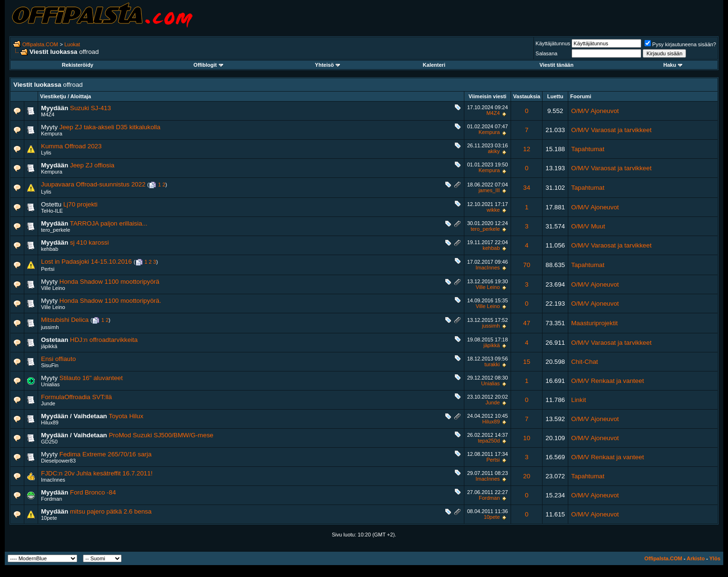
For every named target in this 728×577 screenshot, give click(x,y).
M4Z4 (48, 114)
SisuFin (50, 365)
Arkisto (696, 558)
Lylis (46, 153)
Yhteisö (328, 65)
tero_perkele (56, 230)
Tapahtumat (588, 149)
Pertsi (48, 269)
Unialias (50, 384)
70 (527, 265)
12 (527, 149)
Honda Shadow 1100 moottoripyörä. (110, 301)
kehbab (50, 249)
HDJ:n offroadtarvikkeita (104, 340)
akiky (494, 151)
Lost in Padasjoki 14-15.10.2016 (86, 262)
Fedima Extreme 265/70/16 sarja (106, 454)
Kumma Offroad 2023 (71, 146)
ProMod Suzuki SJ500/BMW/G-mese (161, 435)
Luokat (72, 44)
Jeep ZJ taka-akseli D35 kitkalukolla (110, 127)
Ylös (715, 558)
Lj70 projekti (81, 204)
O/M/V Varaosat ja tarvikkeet (611, 130)
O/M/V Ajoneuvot (595, 111)
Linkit (579, 400)
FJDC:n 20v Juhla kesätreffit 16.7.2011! (97, 473)
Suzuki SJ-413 (91, 108)
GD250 (49, 442)
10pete (49, 518)
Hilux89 (50, 422)
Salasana (546, 53)
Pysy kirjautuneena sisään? (680, 44)
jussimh (50, 327)
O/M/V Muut (588, 226)
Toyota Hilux (126, 416)
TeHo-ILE (52, 211)
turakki (492, 364)
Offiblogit (208, 65)
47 (527, 323)
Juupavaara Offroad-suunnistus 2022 (93, 184)
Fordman (51, 499)
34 (527, 188)
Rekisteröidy (78, 65)
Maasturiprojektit (595, 323)
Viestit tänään (557, 65)
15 (527, 362)
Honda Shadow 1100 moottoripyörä (110, 282)
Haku (673, 65)
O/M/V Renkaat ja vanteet (608, 381)
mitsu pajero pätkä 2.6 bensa (111, 511)
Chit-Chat (584, 362)
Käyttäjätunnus (553, 43)
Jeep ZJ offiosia (92, 165)
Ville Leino (53, 288)
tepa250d (489, 441)
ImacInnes (488, 268)
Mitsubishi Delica (65, 320)
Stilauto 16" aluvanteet (91, 378)
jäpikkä (49, 346)
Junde (48, 403)
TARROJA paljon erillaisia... (109, 223)
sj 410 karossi (90, 242)
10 (527, 438)
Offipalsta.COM (40, 44)
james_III (489, 190)
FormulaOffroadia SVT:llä (77, 397)
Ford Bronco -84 (93, 492)
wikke (493, 210)
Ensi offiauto (58, 359)
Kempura (52, 134)
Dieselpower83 (58, 461)
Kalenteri (434, 65)
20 (527, 476)
